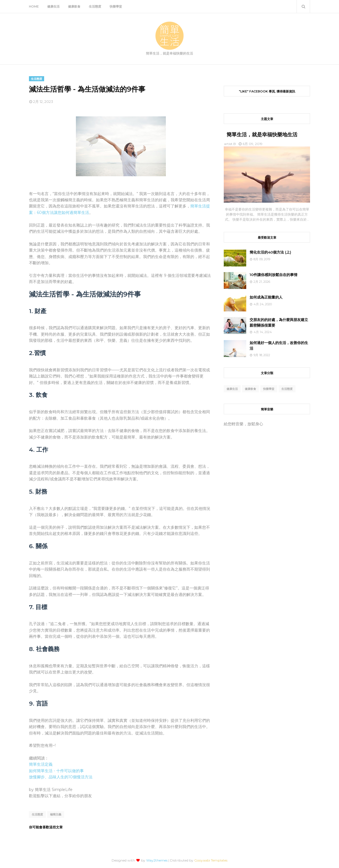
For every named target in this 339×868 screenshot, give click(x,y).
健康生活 (232, 389)
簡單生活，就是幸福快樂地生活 (262, 135)
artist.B (230, 144)
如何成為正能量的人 (266, 297)
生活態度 (37, 814)
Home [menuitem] (34, 6)
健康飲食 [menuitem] (74, 6)
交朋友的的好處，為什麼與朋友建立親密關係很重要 (279, 322)
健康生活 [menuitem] (53, 6)
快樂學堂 (269, 389)
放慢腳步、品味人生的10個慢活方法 (61, 777)
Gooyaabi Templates (211, 860)
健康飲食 (250, 389)
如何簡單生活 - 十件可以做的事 (56, 771)
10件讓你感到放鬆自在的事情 (274, 275)
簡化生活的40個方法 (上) (270, 252)
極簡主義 (56, 814)
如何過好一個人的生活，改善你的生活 (279, 345)
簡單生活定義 (41, 764)
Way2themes (157, 860)
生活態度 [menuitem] (95, 6)
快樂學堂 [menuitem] (116, 6)
